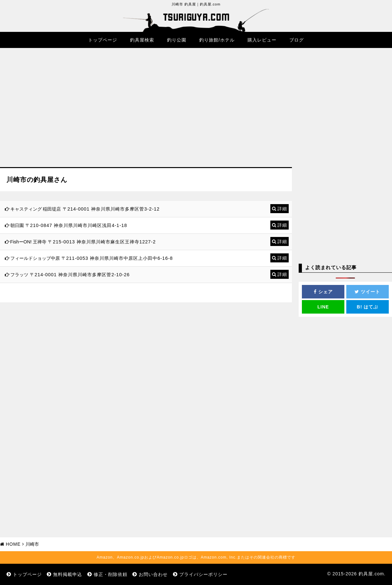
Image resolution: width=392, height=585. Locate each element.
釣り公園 (177, 40)
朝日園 (17, 225)
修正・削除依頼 (111, 574)
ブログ (297, 40)
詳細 (282, 209)
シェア (323, 292)
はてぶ (368, 307)
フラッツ (19, 275)
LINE (323, 307)
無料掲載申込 (68, 574)
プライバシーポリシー (203, 574)
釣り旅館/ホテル (217, 40)
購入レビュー (262, 40)
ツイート (367, 292)
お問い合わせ (153, 574)
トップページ (103, 40)
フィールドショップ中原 (35, 258)
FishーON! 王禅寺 (28, 242)
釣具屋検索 (142, 40)
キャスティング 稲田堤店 (36, 209)
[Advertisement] (146, 112)
